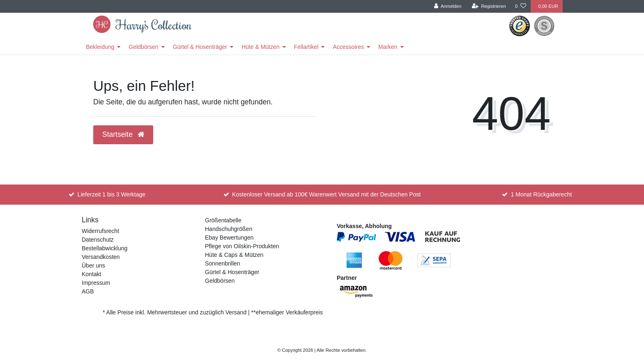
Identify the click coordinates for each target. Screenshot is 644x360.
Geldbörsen (143, 47)
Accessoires (348, 47)
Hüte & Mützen (261, 47)
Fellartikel (306, 47)
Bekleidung (100, 47)
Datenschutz (98, 240)
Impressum (96, 283)
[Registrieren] (489, 6)
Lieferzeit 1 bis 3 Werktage (112, 194)
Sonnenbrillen (223, 263)
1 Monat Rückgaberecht (542, 194)
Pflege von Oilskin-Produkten (242, 246)
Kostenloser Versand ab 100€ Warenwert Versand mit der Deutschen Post (326, 194)
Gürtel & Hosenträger (200, 47)
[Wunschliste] (521, 6)
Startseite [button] (123, 134)
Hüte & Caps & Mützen (234, 255)
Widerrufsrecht (100, 231)
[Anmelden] (448, 6)
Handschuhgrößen (229, 229)
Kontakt (91, 274)
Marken (388, 47)
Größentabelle (223, 220)
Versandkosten (101, 257)
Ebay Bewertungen (229, 238)
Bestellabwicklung (105, 248)
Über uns (93, 265)
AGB (88, 291)
